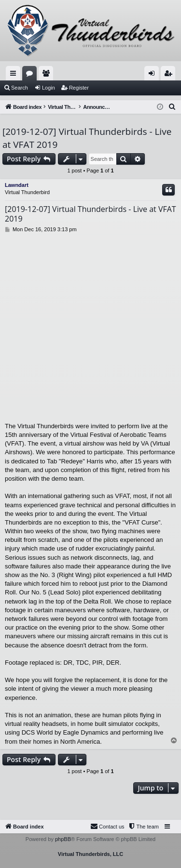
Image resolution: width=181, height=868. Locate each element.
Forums (31, 75)
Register (79, 88)
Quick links (15, 75)
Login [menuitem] (154, 75)
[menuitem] (172, 107)
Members (48, 75)
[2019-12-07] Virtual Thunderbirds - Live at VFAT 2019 (87, 138)
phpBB (63, 839)
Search (20, 88)
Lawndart (17, 185)
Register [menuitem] (170, 75)
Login (49, 88)
